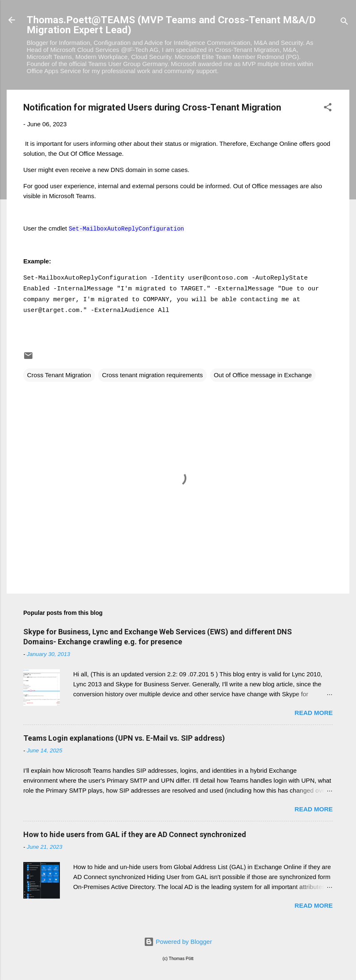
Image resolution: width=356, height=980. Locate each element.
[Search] (344, 23)
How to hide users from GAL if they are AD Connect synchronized (135, 834)
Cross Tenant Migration (59, 375)
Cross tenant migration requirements (152, 375)
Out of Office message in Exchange (263, 375)
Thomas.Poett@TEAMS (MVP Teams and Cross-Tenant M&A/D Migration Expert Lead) (171, 25)
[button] (328, 109)
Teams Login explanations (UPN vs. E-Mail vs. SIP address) (124, 738)
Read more (314, 713)
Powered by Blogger (178, 942)
